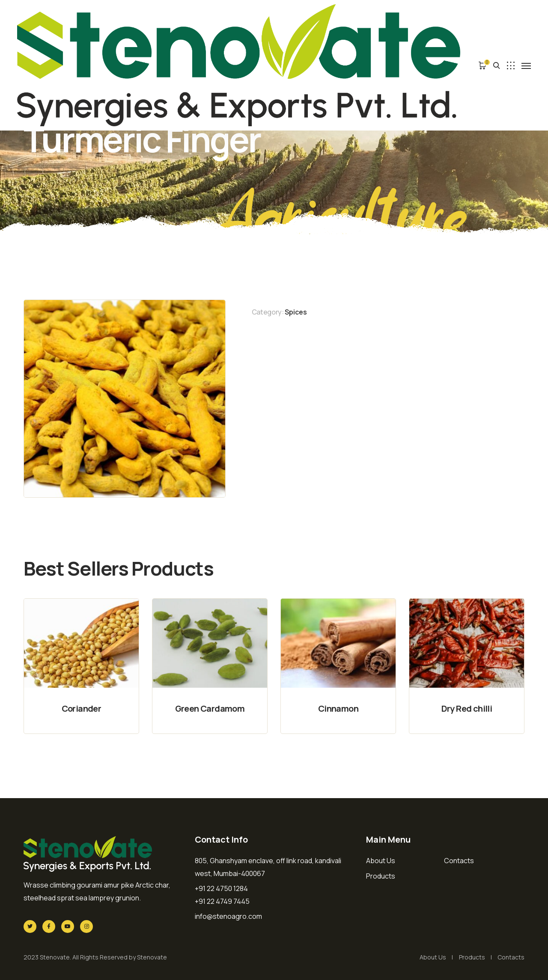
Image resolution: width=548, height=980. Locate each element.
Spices (296, 312)
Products (381, 876)
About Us (381, 861)
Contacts (459, 861)
